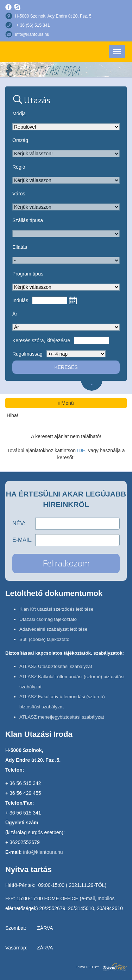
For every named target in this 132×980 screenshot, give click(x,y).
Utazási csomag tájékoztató (48, 619)
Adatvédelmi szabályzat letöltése (53, 629)
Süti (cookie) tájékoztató (44, 639)
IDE (81, 450)
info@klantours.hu (32, 34)
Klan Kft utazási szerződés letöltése (56, 609)
